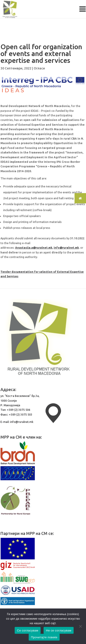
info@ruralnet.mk (66, 248)
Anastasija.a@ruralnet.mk (34, 248)
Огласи (39, 68)
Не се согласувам (59, 630)
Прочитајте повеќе (44, 637)
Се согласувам (28, 630)
